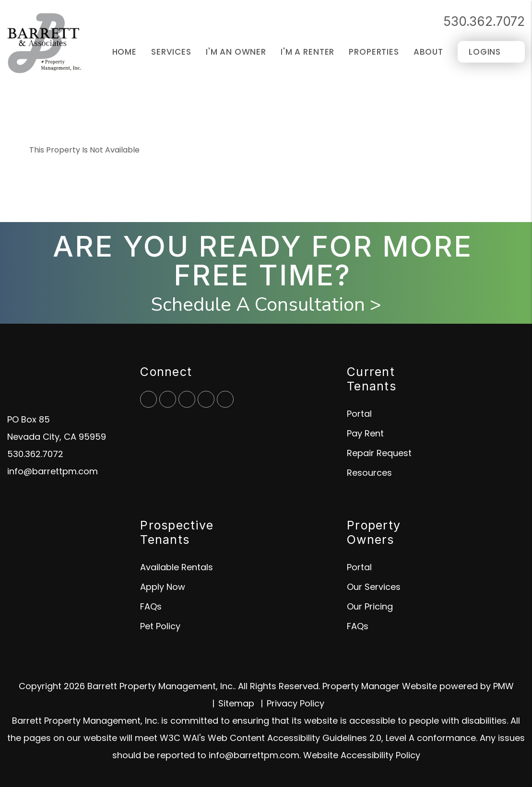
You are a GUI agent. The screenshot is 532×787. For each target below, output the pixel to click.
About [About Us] (428, 52)
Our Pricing (370, 606)
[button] (148, 399)
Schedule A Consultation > (266, 305)
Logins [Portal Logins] (485, 52)
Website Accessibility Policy (362, 755)
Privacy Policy (296, 703)
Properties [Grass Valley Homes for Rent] (374, 52)
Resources (369, 473)
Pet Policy (160, 626)
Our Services (374, 587)
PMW (503, 686)
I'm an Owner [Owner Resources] (236, 52)
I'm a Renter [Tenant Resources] (307, 52)
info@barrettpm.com (53, 471)
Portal (359, 414)
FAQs (151, 606)
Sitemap (236, 703)
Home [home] (124, 52)
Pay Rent (365, 433)
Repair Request (379, 453)
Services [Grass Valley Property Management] (171, 52)
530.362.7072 (484, 21)
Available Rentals (177, 567)
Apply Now (163, 587)
